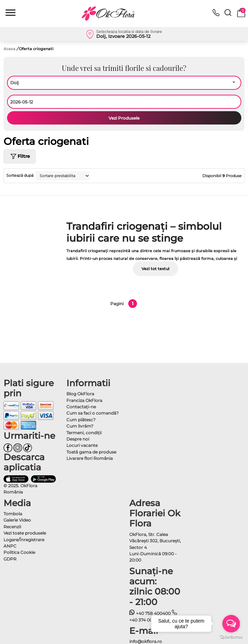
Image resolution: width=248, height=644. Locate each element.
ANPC (10, 546)
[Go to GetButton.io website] (231, 637)
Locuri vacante (82, 445)
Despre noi (78, 439)
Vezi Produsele (124, 118)
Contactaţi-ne (81, 407)
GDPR (10, 559)
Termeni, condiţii (84, 433)
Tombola (13, 514)
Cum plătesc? (81, 420)
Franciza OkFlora (84, 400)
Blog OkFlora (80, 394)
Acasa (9, 49)
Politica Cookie (19, 552)
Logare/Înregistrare (24, 540)
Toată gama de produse (91, 452)
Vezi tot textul (155, 269)
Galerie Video (17, 520)
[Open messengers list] (231, 624)
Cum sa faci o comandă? (93, 413)
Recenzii (12, 527)
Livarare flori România (90, 458)
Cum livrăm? (80, 426)
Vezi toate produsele (25, 533)
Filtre (19, 156)
